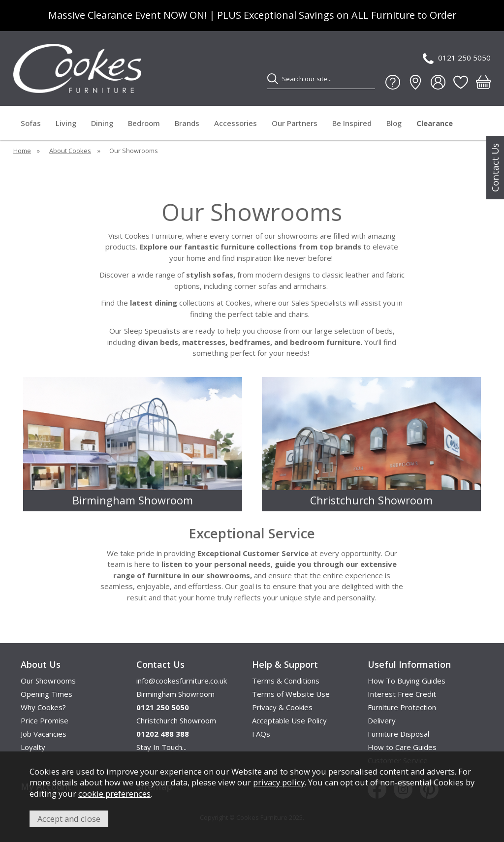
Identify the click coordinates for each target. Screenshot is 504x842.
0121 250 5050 (457, 58)
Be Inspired (352, 123)
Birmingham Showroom (175, 694)
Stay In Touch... (161, 747)
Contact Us (495, 168)
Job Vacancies (44, 734)
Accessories (236, 123)
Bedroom (144, 123)
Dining (102, 123)
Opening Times (47, 694)
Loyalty (33, 747)
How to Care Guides (402, 747)
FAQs (261, 734)
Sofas (31, 123)
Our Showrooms (48, 681)
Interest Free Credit (402, 694)
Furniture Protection (402, 707)
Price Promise (45, 720)
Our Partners (295, 123)
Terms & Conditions (286, 681)
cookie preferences (114, 794)
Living (66, 123)
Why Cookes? (43, 707)
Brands (187, 123)
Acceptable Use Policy (289, 720)
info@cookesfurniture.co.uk (182, 681)
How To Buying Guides (407, 681)
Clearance (435, 123)
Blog (394, 123)
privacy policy (279, 782)
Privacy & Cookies (282, 707)
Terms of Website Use (291, 694)
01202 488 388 (163, 734)
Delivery (382, 720)
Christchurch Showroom (176, 720)
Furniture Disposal (398, 734)
